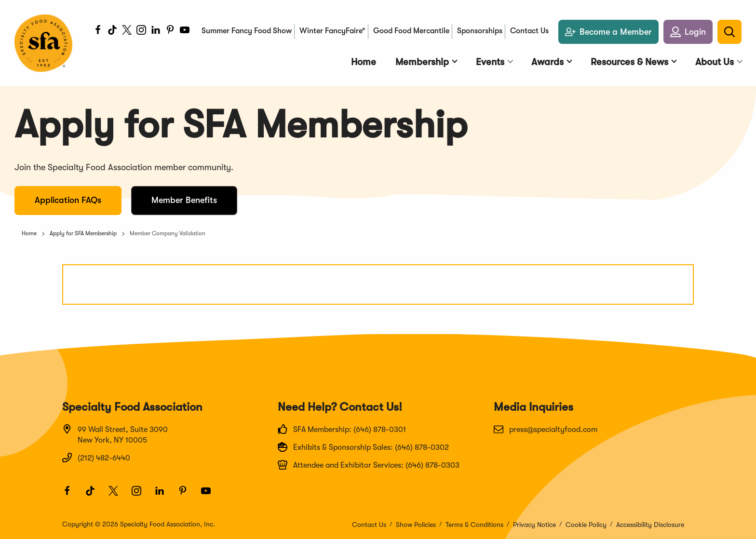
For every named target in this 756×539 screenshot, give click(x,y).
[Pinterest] (170, 31)
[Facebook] (98, 31)
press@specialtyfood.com (546, 429)
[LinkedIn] (156, 31)
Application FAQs (68, 200)
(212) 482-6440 (96, 458)
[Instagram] (141, 31)
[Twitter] (127, 31)
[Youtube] (185, 31)
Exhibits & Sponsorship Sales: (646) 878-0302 (363, 447)
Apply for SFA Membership (83, 233)
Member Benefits (184, 200)
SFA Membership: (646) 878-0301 (342, 429)
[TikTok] (112, 31)
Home (29, 233)
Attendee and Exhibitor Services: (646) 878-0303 (369, 465)
